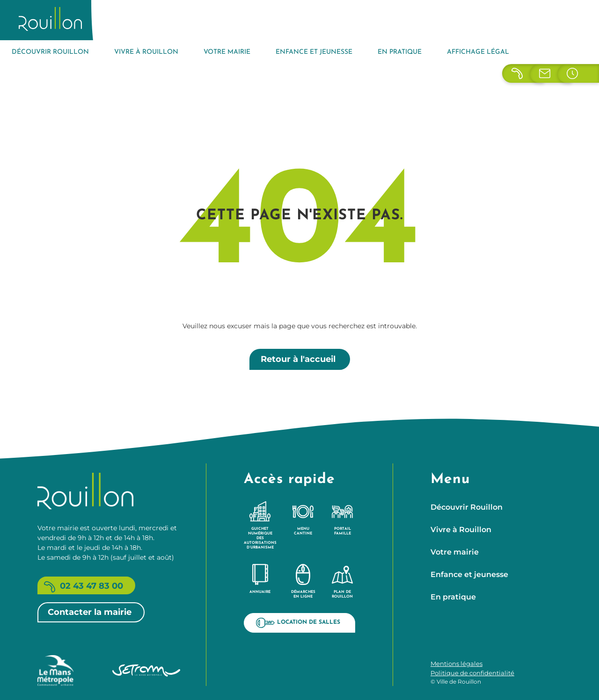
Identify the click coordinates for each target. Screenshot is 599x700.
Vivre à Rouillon (146, 52)
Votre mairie (227, 52)
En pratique (400, 52)
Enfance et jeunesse (314, 52)
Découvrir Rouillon (50, 52)
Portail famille (342, 518)
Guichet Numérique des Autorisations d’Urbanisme (260, 525)
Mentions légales (457, 664)
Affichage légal (478, 52)
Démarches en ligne (303, 581)
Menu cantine (303, 518)
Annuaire (260, 579)
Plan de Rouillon (342, 581)
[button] (580, 681)
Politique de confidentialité (472, 673)
